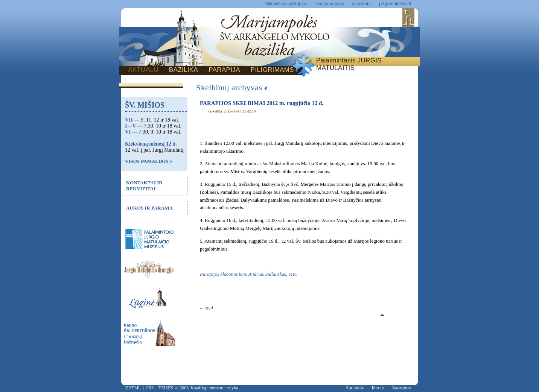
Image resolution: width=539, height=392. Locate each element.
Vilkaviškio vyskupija (286, 4)
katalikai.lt (362, 4)
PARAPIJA (224, 70)
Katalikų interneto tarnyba (214, 388)
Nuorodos (401, 388)
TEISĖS (166, 388)
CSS (150, 388)
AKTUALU (143, 70)
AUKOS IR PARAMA (149, 208)
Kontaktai (355, 388)
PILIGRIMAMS (272, 70)
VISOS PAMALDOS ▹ (149, 161)
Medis (378, 388)
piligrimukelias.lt (395, 4)
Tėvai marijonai (329, 4)
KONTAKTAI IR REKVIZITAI (144, 186)
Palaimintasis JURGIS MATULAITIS (349, 64)
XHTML (133, 388)
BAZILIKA (183, 70)
